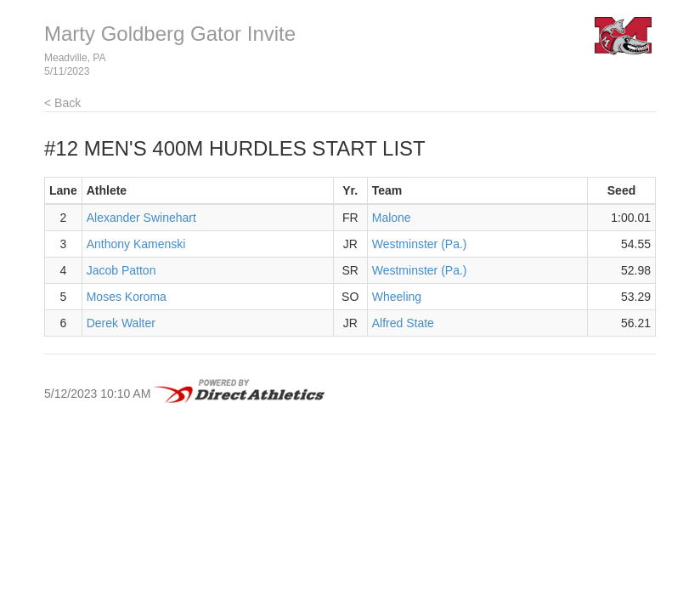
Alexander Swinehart (141, 218)
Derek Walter (121, 323)
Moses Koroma (127, 297)
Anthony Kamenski (136, 244)
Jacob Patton (121, 270)
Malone (392, 218)
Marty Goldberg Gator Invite (170, 34)
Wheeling (397, 297)
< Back (62, 103)
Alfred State (403, 323)
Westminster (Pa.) (420, 244)
